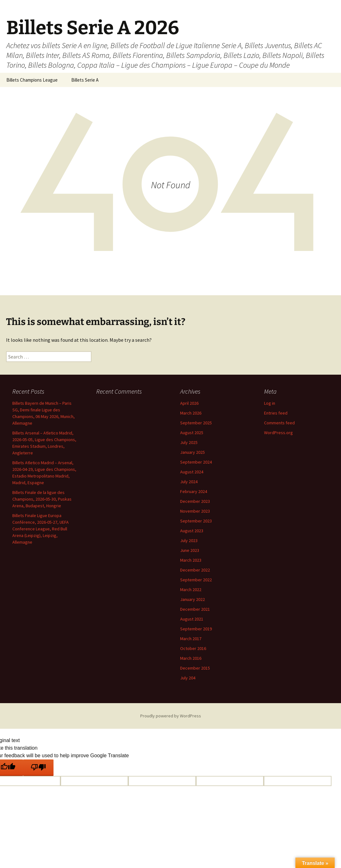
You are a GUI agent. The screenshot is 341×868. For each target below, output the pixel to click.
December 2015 (195, 668)
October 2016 (193, 648)
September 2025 (196, 423)
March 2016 (191, 658)
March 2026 (191, 413)
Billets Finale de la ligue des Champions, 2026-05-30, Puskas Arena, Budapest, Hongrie (42, 499)
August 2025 (192, 433)
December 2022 (195, 570)
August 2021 (192, 619)
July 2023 (189, 540)
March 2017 (191, 639)
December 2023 (195, 501)
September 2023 (196, 521)
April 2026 (189, 403)
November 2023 (195, 511)
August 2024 (192, 472)
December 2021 (195, 609)
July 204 (188, 678)
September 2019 (196, 629)
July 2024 (189, 482)
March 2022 (191, 590)
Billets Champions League (32, 80)
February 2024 (194, 491)
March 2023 (191, 560)
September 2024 (196, 462)
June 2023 (190, 550)
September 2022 (196, 580)
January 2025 (193, 452)
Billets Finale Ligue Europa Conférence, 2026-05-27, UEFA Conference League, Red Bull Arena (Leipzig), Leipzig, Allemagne (41, 529)
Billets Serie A (85, 80)
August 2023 (192, 531)
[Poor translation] (38, 768)
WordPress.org (278, 433)
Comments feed (279, 423)
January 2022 (193, 599)
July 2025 (189, 442)
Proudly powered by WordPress (171, 716)
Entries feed (276, 413)
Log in (270, 403)
